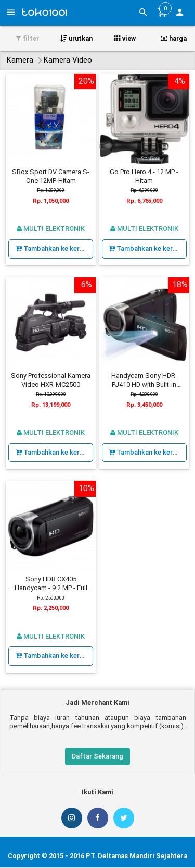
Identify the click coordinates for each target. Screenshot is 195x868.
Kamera (20, 60)
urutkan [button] (76, 38)
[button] (179, 14)
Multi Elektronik (51, 229)
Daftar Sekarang (97, 756)
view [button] (125, 38)
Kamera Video (68, 60)
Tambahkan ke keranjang (55, 248)
